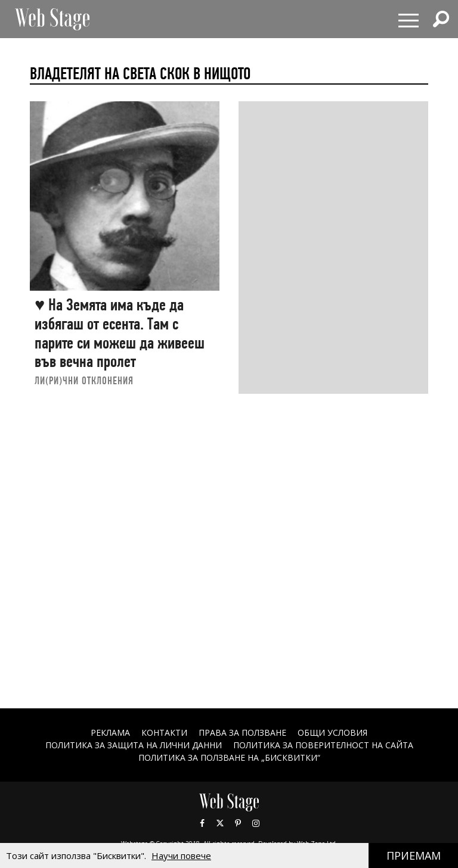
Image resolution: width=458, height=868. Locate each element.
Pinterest (238, 823)
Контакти (164, 732)
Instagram (256, 823)
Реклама (110, 732)
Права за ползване (242, 732)
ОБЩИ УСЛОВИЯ (332, 732)
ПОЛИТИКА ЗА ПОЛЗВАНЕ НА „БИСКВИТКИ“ (229, 757)
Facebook (202, 823)
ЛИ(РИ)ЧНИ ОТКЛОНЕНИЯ (84, 380)
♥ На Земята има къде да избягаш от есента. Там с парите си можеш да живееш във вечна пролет (120, 333)
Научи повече (181, 855)
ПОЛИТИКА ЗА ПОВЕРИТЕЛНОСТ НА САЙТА (323, 745)
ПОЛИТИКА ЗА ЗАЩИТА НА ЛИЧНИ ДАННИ (134, 745)
